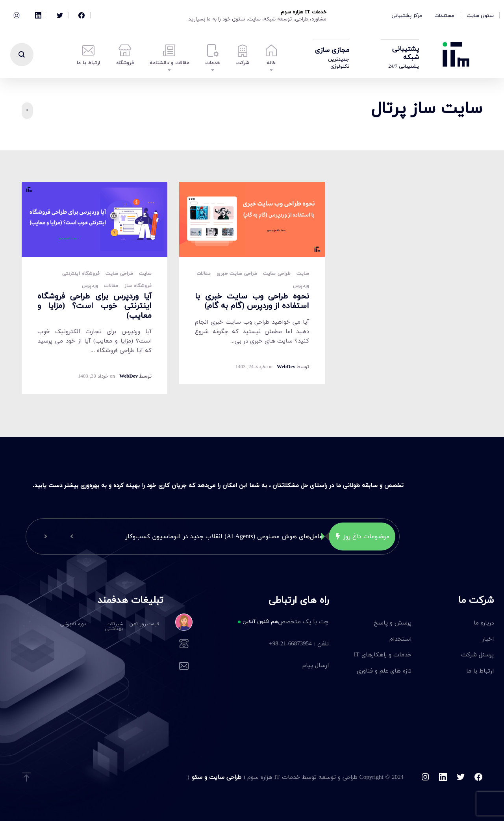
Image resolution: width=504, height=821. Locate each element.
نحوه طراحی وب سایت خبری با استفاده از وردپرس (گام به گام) (252, 301)
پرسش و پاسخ (393, 623)
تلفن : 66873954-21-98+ (263, 644)
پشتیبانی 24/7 (404, 66)
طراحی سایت (119, 274)
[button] (72, 536)
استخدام (400, 639)
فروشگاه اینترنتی (81, 274)
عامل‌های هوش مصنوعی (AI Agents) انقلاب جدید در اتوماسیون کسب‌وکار (224, 536)
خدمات (213, 56)
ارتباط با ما (89, 56)
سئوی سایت (480, 15)
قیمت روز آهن (145, 624)
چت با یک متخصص (263, 622)
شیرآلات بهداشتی (114, 626)
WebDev (129, 376)
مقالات (111, 286)
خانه (271, 56)
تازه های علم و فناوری (384, 671)
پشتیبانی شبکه (406, 53)
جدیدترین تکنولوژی (339, 63)
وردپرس (90, 286)
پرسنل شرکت (477, 654)
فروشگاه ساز (138, 286)
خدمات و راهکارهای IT (382, 654)
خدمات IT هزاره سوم (304, 12)
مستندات (444, 15)
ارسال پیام (263, 666)
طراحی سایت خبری (237, 274)
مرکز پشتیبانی (407, 15)
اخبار (488, 639)
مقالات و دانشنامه (170, 56)
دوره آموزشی (73, 624)
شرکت (243, 56)
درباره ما (484, 623)
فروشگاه (125, 56)
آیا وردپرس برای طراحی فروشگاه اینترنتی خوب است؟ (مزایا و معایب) (94, 306)
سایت (145, 274)
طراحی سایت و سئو (216, 777)
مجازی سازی (332, 50)
